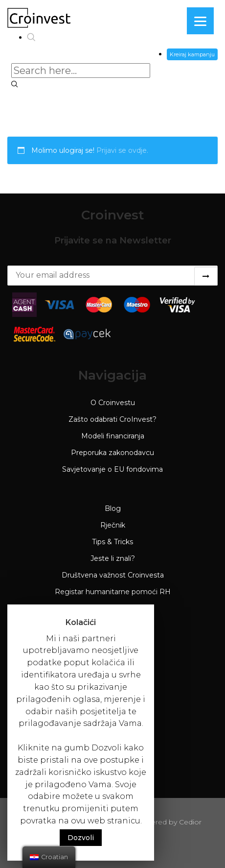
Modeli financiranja (113, 436)
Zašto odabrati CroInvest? (112, 419)
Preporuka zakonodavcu (112, 453)
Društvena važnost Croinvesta (113, 575)
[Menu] (200, 21)
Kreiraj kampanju (192, 54)
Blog (113, 508)
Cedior (190, 822)
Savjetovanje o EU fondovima (112, 469)
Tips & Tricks (112, 542)
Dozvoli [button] (81, 838)
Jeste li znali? (113, 558)
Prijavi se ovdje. (122, 150)
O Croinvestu (113, 403)
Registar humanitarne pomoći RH (113, 592)
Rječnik (113, 525)
